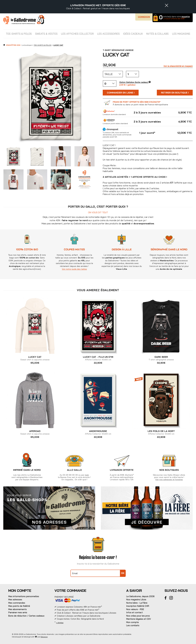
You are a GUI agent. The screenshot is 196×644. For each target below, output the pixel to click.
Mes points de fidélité (19, 606)
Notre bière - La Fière (137, 603)
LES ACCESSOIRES (108, 34)
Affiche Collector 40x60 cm (98, 358)
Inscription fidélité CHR (138, 606)
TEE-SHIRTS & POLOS (19, 34)
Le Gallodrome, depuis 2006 (140, 596)
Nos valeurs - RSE (135, 609)
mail (87, 475)
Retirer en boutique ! (175, 93)
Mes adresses (15, 599)
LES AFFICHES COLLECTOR (77, 34)
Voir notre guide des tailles (74, 269)
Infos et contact (135, 612)
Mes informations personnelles (24, 596)
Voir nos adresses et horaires (169, 480)
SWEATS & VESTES (46, 34)
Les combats (133, 625)
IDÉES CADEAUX (133, 34)
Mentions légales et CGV (139, 619)
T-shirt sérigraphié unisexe (161, 358)
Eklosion (44, 637)
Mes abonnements (18, 609)
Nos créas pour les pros (138, 616)
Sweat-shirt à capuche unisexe (35, 358)
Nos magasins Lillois (136, 599)
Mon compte (133, 622)
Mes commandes (17, 603)
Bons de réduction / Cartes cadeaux (26, 616)
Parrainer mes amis (18, 612)
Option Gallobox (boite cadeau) (135, 82)
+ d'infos (60, 623)
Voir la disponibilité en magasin (178, 66)
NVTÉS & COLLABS (157, 34)
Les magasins (181, 34)
